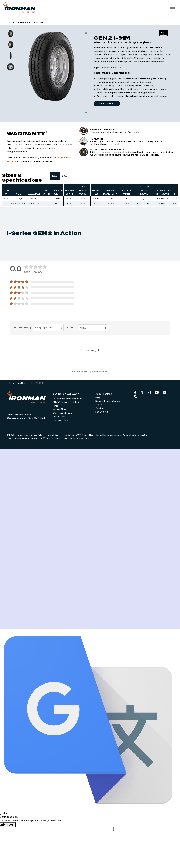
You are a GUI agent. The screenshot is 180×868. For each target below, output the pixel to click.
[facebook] (135, 392)
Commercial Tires (62, 413)
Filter (70, 327)
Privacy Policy (37, 435)
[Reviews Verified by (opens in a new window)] (90, 371)
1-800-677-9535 (36, 418)
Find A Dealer (107, 104)
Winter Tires (60, 409)
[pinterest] (136, 396)
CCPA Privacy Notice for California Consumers (98, 435)
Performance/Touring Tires (67, 399)
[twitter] (142, 392)
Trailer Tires (59, 416)
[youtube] (157, 392)
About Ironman (104, 394)
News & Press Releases (108, 401)
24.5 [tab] (65, 176)
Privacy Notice (67, 435)
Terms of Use (52, 435)
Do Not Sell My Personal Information (26, 438)
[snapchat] (164, 392)
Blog (98, 397)
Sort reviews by (22, 327)
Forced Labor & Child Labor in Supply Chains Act (71, 438)
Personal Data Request (135, 435)
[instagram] (149, 392)
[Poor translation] (11, 825)
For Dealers (102, 412)
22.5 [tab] (55, 176)
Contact (100, 408)
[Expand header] (172, 10)
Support (100, 405)
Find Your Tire (60, 420)
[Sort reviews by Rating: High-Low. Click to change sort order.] (49, 328)
